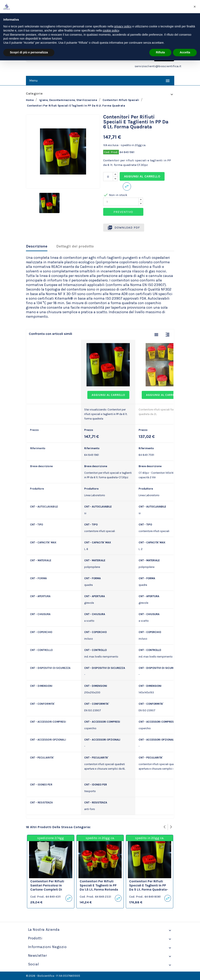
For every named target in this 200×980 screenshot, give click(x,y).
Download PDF (124, 228)
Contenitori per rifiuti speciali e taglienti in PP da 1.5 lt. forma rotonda (99, 885)
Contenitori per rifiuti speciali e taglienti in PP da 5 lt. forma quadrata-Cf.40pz (149, 887)
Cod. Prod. (111, 152)
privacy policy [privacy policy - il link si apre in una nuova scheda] (123, 26)
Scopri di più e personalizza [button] (29, 52)
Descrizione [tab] (37, 246)
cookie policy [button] (111, 30)
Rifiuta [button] (160, 52)
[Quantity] (121, 202)
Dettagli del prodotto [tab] (75, 246)
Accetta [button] (185, 52)
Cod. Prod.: (38, 897)
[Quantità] (108, 177)
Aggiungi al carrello (142, 176)
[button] (195, 7)
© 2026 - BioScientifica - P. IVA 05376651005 (53, 976)
